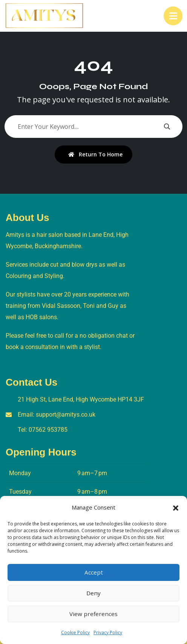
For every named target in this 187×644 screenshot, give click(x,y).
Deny (93, 593)
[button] (176, 507)
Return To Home (95, 154)
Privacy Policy (108, 632)
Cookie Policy (75, 632)
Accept (94, 573)
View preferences (93, 614)
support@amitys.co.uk (66, 415)
